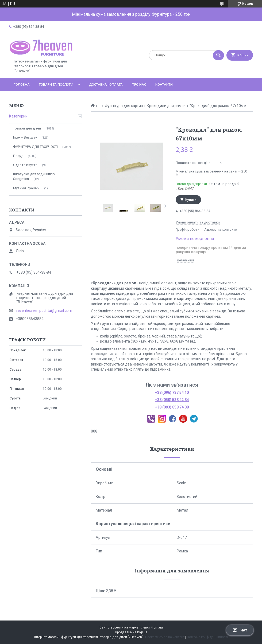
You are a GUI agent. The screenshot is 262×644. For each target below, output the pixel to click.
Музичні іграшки (26, 188)
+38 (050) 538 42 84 (172, 400)
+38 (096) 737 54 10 (172, 392)
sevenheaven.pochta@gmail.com (44, 311)
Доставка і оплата (106, 85)
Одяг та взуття (25, 165)
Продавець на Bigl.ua (131, 632)
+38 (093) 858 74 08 (172, 407)
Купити (191, 200)
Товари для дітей (27, 128)
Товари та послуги (56, 85)
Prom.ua (157, 627)
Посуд (18, 156)
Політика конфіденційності (207, 637)
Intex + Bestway (25, 137)
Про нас (139, 85)
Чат (240, 630)
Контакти (164, 85)
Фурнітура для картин (124, 106)
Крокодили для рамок (166, 106)
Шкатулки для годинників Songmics (34, 176)
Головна (22, 85)
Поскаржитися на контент (165, 637)
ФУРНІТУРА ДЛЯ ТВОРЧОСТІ (35, 147)
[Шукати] (218, 55)
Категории (18, 116)
